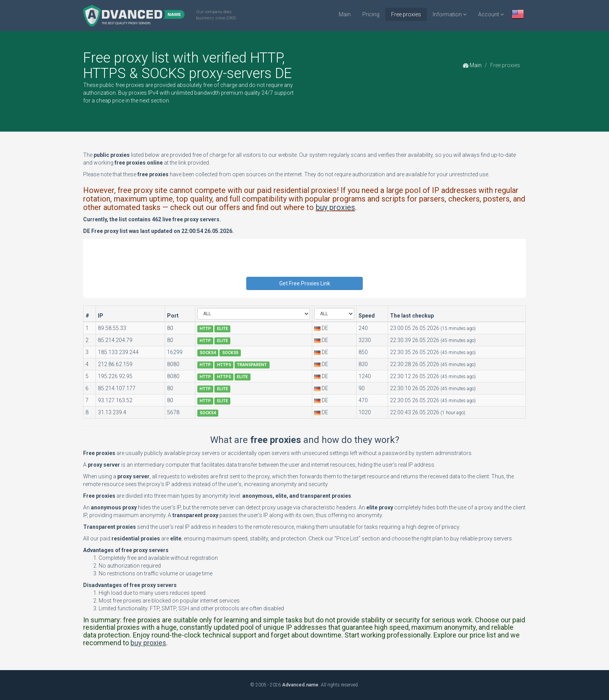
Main (345, 14)
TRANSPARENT (252, 365)
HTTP (205, 329)
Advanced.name (300, 685)
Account (491, 14)
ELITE (223, 329)
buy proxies (335, 207)
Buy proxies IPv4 (138, 93)
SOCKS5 (230, 353)
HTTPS (224, 365)
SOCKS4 (208, 353)
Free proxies (406, 14)
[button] (518, 15)
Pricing (371, 14)
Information (450, 14)
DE (325, 328)
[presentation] (305, 262)
